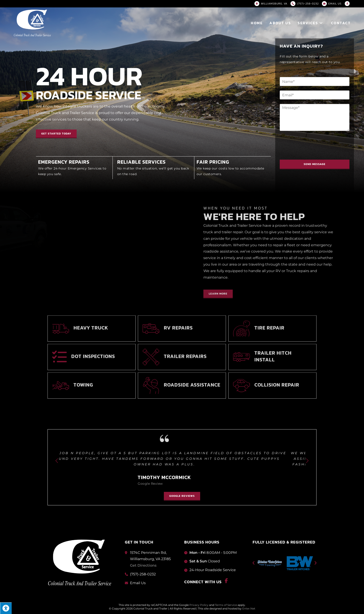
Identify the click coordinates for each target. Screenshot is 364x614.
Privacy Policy (199, 605)
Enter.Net (249, 608)
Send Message (317, 164)
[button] (333, 294)
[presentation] (317, 152)
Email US (335, 4)
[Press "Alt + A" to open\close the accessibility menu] (6, 608)
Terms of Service (226, 605)
